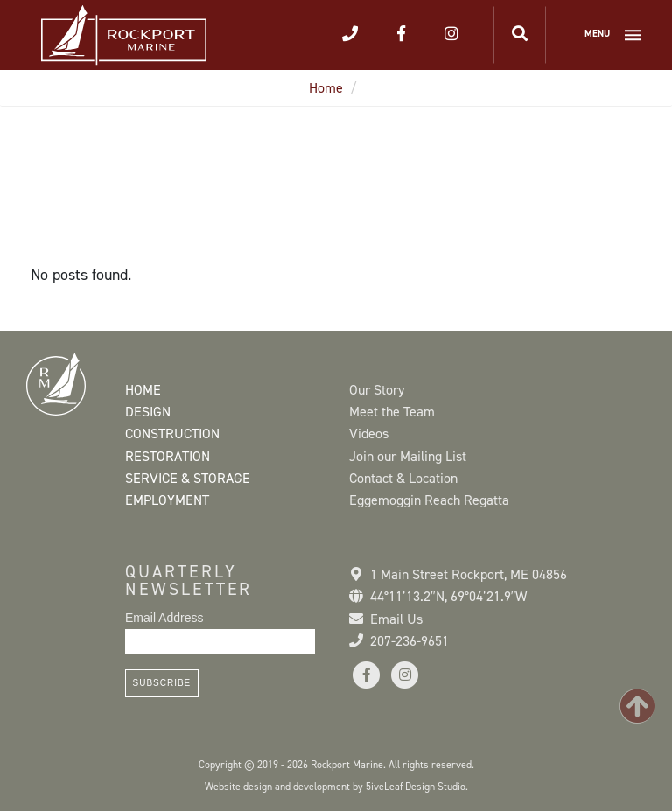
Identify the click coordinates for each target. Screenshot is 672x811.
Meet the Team (392, 412)
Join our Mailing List (408, 456)
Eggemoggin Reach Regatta (429, 500)
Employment (167, 500)
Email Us (396, 619)
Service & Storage (188, 478)
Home (326, 88)
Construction (172, 433)
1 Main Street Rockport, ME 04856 (469, 574)
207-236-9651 (409, 641)
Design (148, 412)
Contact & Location (403, 478)
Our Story (377, 390)
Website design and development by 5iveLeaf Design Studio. (336, 787)
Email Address (164, 618)
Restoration (168, 456)
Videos (369, 433)
